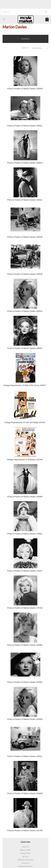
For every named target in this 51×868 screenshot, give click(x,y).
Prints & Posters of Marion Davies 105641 (25, 126)
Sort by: (25, 48)
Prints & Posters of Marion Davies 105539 (25, 237)
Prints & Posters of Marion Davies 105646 (25, 89)
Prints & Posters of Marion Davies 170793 (25, 608)
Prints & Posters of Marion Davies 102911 (25, 756)
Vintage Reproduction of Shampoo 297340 (25, 460)
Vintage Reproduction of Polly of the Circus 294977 (25, 385)
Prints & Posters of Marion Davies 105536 (25, 274)
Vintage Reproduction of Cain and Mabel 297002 (25, 422)
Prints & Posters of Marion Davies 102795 (25, 830)
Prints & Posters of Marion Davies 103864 (25, 645)
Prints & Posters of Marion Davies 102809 (25, 793)
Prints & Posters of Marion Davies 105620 (25, 163)
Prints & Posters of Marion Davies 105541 (25, 200)
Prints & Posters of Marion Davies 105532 (25, 311)
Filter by (25, 39)
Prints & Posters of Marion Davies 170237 (25, 571)
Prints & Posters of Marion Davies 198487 (25, 348)
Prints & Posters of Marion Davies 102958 (25, 719)
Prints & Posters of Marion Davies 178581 (25, 534)
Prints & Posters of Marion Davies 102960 (25, 682)
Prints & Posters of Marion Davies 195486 (25, 497)
